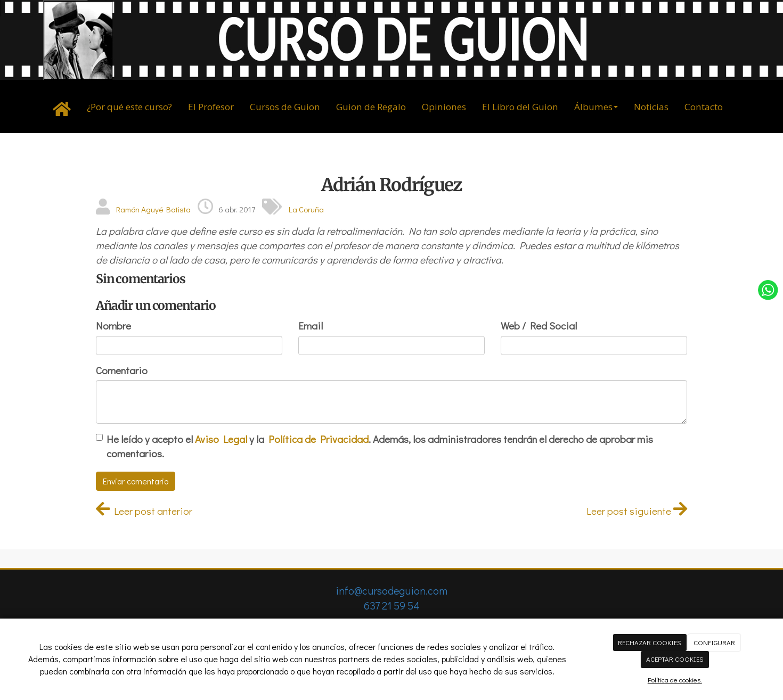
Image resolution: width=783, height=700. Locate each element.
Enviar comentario (136, 481)
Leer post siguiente (637, 511)
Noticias (651, 107)
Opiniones (444, 107)
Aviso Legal (221, 439)
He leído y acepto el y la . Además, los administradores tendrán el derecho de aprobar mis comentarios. (380, 446)
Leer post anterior (144, 511)
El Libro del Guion (520, 107)
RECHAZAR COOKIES (650, 642)
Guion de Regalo (371, 107)
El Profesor (211, 107)
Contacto (704, 107)
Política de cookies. (675, 680)
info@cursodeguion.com (391, 590)
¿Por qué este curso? (129, 107)
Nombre (113, 326)
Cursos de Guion (285, 107)
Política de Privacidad (319, 439)
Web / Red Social (539, 326)
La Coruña (306, 209)
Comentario (122, 370)
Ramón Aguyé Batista (153, 209)
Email (311, 326)
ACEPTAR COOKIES (675, 659)
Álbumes (596, 107)
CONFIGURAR (714, 642)
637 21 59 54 (392, 605)
